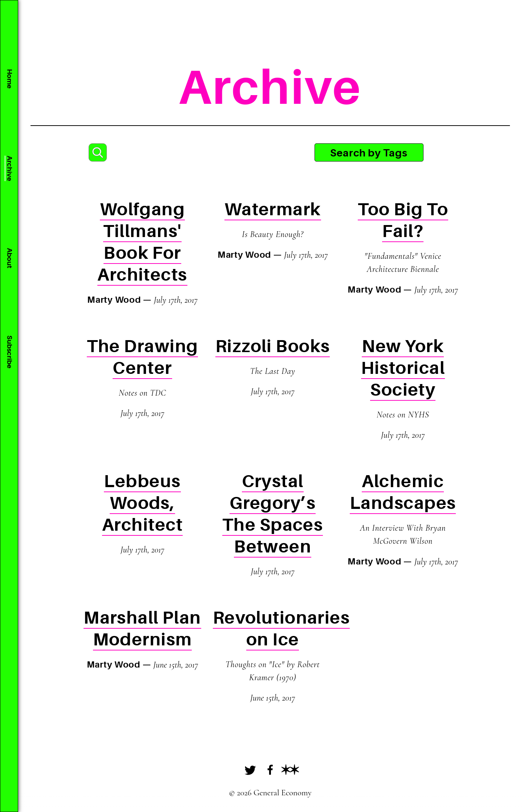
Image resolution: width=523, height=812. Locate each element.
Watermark (273, 210)
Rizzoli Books (273, 346)
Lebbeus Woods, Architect (142, 503)
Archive (9, 168)
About (9, 258)
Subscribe (9, 352)
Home (9, 79)
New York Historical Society (403, 368)
